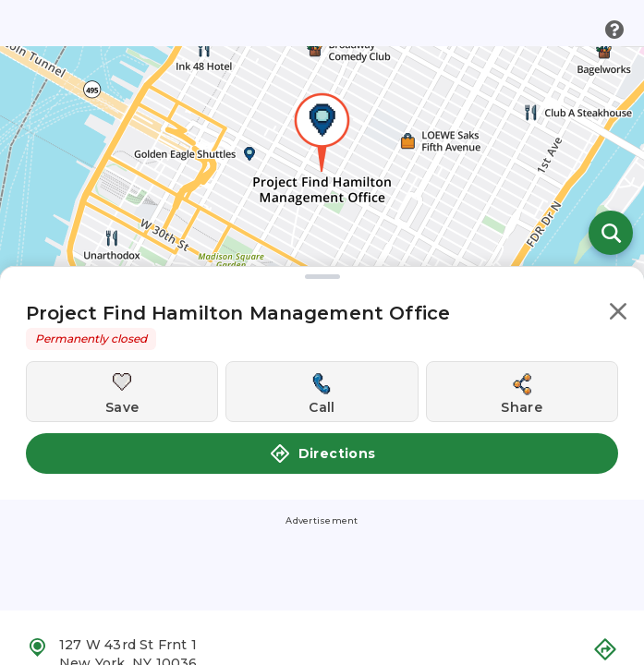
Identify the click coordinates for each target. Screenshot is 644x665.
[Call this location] (322, 392)
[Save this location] (122, 392)
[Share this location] (522, 392)
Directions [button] (322, 453)
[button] (618, 314)
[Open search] (611, 233)
